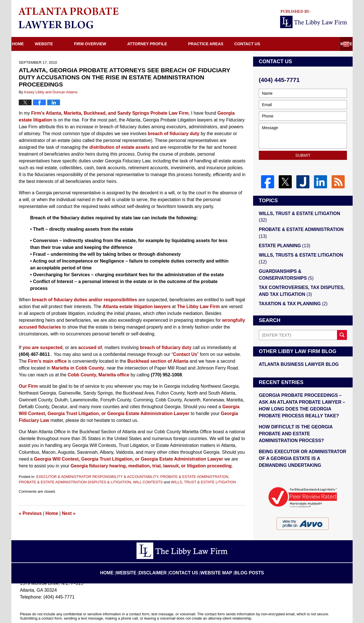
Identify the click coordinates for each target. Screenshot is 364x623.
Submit (303, 155)
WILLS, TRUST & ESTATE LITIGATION (203, 482)
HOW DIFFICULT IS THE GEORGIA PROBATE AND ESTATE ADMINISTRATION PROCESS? (302, 413)
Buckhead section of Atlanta (158, 361)
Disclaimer (159, 550)
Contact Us (323, 44)
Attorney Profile (167, 44)
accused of (90, 347)
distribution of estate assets (120, 147)
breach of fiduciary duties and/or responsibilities (84, 300)
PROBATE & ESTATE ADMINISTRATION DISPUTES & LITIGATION (75, 482)
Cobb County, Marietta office (99, 375)
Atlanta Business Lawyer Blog (296, 346)
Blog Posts (244, 550)
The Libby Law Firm (198, 307)
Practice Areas (226, 44)
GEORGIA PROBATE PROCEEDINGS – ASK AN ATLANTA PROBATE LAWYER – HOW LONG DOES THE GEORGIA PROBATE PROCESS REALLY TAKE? (303, 387)
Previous (30, 513)
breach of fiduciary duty (174, 134)
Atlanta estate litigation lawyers (137, 307)
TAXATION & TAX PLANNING (291, 286)
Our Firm (28, 386)
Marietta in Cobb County (78, 368)
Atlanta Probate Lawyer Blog (69, 18)
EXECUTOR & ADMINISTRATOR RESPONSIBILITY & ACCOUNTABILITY (97, 477)
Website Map (215, 550)
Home (28, 44)
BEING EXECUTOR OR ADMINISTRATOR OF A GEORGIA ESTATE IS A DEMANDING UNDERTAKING (301, 437)
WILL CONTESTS (148, 482)
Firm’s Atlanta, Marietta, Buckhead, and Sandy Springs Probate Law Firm (110, 113)
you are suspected (43, 347)
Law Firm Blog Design (317, 611)
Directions (277, 44)
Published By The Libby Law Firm (314, 19)
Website (64, 44)
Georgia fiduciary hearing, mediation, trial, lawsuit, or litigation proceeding (151, 466)
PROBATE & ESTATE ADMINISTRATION (194, 477)
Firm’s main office (47, 361)
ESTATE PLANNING (283, 237)
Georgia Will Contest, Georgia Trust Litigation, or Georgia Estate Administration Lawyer (128, 459)
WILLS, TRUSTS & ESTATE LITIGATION (303, 246)
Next (69, 513)
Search (342, 317)
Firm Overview (110, 44)
